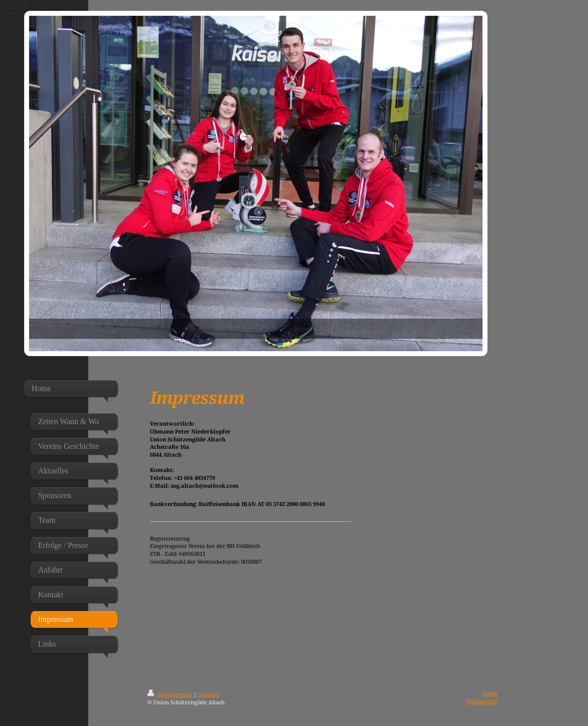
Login (490, 693)
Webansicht (482, 701)
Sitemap (209, 694)
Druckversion (171, 694)
